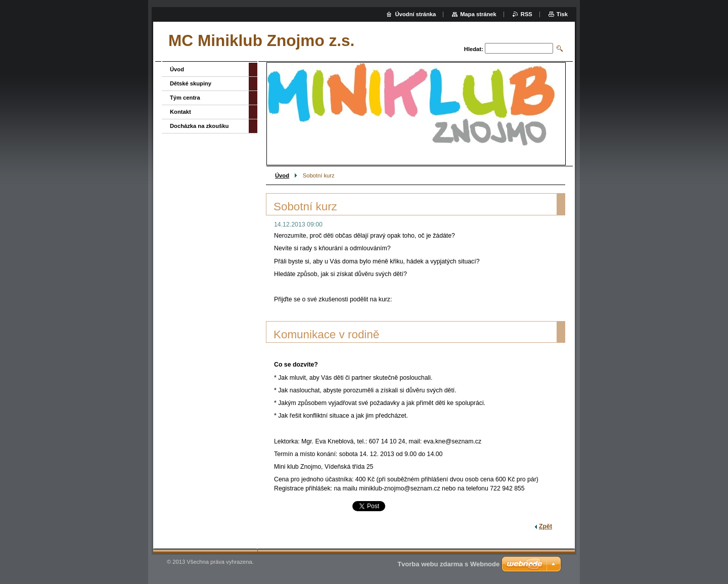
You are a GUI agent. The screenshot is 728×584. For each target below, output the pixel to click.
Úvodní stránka (415, 14)
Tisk (562, 14)
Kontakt (180, 112)
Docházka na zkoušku (199, 126)
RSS (527, 14)
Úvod (282, 175)
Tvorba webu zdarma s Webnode (448, 564)
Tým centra (185, 98)
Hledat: (474, 49)
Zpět (545, 526)
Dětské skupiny (191, 83)
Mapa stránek (478, 14)
